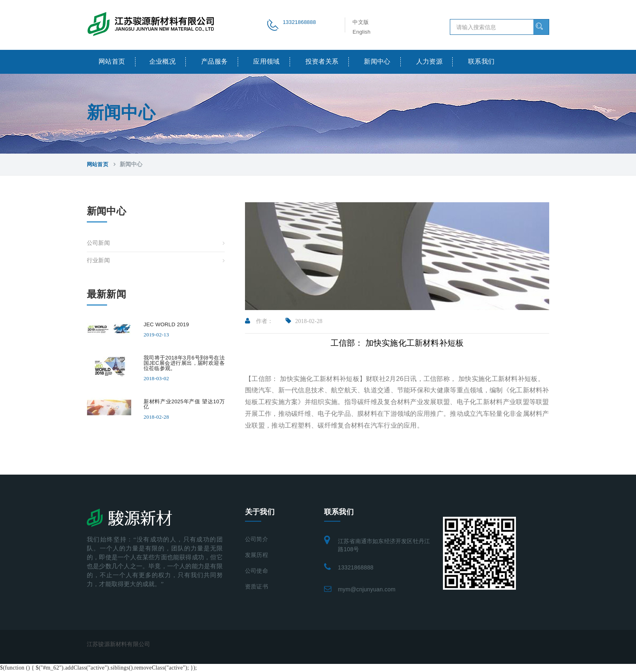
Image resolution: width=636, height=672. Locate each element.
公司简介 (257, 539)
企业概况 (163, 61)
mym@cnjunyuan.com (367, 589)
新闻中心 (377, 61)
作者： (259, 321)
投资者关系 (322, 61)
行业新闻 (98, 260)
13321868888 (356, 567)
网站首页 (112, 61)
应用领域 (266, 61)
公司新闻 (98, 243)
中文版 (361, 22)
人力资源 (430, 61)
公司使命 (257, 571)
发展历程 (257, 555)
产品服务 (215, 61)
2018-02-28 (304, 321)
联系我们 (481, 61)
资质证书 (257, 587)
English (361, 32)
